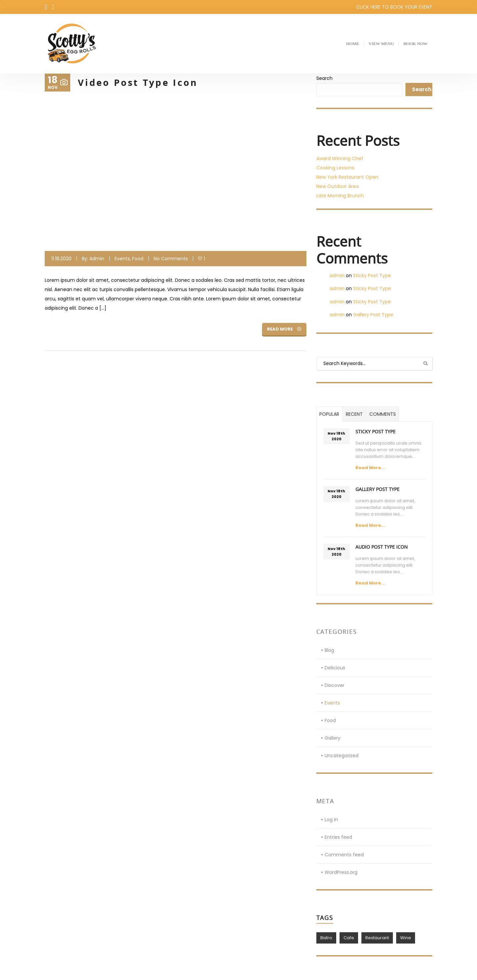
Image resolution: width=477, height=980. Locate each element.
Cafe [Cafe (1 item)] (349, 938)
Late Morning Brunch (340, 196)
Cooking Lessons (335, 168)
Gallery (333, 738)
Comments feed (344, 855)
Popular (329, 414)
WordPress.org (341, 872)
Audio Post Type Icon (382, 547)
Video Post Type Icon (140, 82)
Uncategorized (342, 756)
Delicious (335, 668)
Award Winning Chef (340, 158)
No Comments (171, 259)
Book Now (414, 44)
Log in (331, 820)
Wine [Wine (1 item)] (406, 938)
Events (122, 259)
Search (324, 78)
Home (350, 44)
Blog (329, 650)
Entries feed (338, 837)
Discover (335, 685)
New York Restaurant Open (347, 177)
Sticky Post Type (372, 276)
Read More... (370, 468)
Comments (383, 414)
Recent (354, 414)
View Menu (379, 44)
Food (138, 259)
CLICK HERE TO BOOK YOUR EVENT (394, 7)
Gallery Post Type (373, 315)
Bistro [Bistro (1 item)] (326, 938)
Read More (284, 329)
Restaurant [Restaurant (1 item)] (377, 938)
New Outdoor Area (338, 186)
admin (97, 259)
